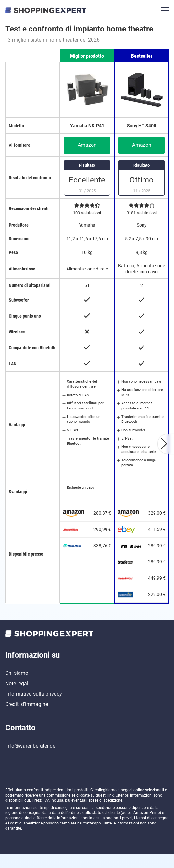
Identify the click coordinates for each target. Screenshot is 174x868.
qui (27, 815)
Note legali (17, 698)
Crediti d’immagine (27, 718)
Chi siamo (17, 687)
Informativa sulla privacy (34, 708)
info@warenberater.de (30, 760)
